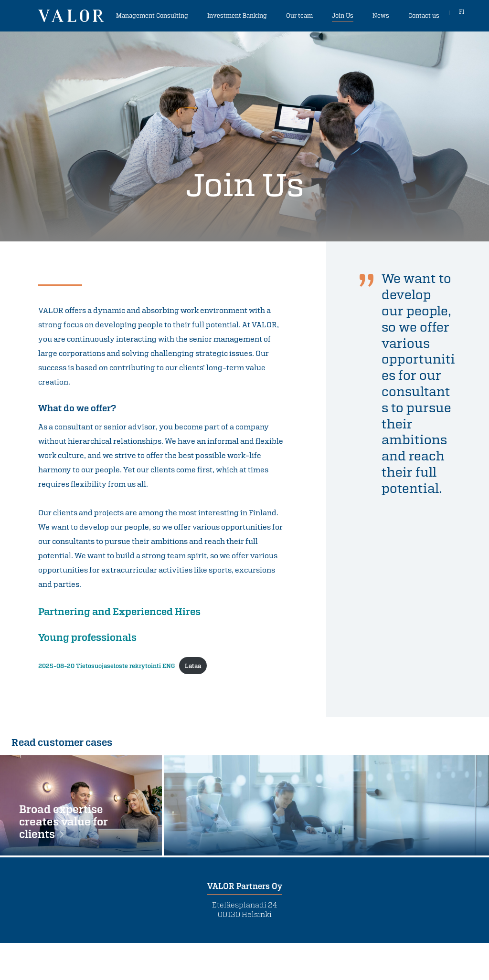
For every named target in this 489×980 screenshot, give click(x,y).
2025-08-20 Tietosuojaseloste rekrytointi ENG (106, 666)
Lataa (193, 666)
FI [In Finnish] (462, 15)
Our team (299, 15)
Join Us (343, 15)
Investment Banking (237, 15)
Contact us (424, 15)
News (381, 15)
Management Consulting (152, 15)
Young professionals (87, 637)
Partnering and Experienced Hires (119, 611)
